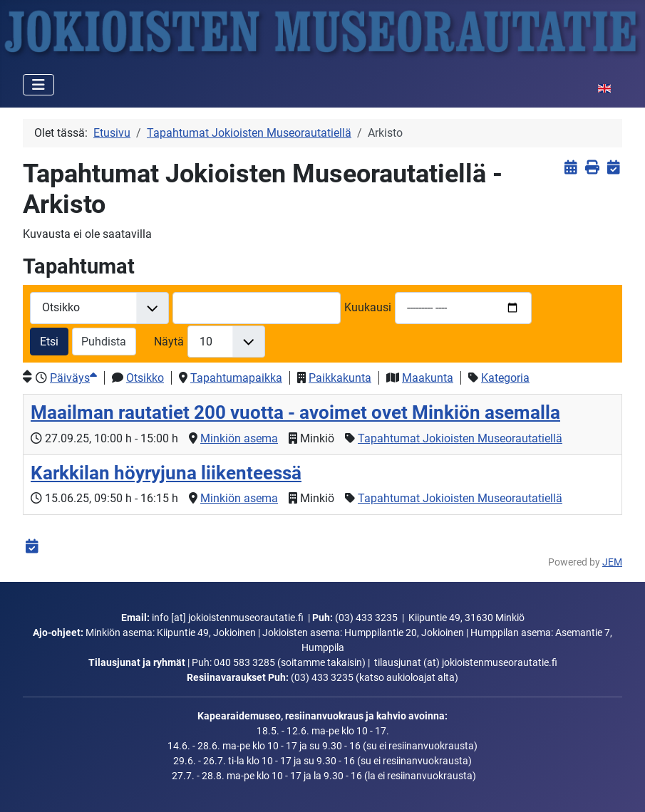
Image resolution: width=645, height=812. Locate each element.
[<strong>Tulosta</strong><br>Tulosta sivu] (592, 167)
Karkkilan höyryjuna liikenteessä (166, 473)
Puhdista (104, 342)
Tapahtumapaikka (236, 378)
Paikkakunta (340, 378)
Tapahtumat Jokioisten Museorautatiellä (460, 438)
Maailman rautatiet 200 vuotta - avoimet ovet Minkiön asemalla (295, 412)
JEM (612, 562)
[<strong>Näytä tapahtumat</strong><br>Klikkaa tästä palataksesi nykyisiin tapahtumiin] (571, 167)
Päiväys (73, 378)
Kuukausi (368, 307)
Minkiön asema (239, 438)
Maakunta (428, 378)
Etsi (49, 342)
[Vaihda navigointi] (38, 85)
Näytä (169, 342)
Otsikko (145, 378)
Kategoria (505, 378)
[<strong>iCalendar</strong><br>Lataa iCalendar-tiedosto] (613, 167)
